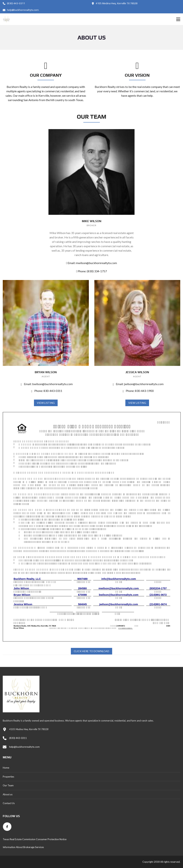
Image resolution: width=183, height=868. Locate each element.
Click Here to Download (91, 651)
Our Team (8, 785)
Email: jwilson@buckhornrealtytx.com (137, 384)
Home (6, 768)
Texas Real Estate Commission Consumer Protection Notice (35, 839)
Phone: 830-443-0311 (46, 391)
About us (8, 794)
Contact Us (9, 803)
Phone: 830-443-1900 (137, 391)
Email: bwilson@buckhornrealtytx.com (46, 384)
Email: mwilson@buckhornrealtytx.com (92, 263)
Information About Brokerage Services (23, 847)
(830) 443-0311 (14, 3)
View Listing (46, 403)
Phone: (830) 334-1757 (92, 271)
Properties (8, 777)
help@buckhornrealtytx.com (21, 10)
